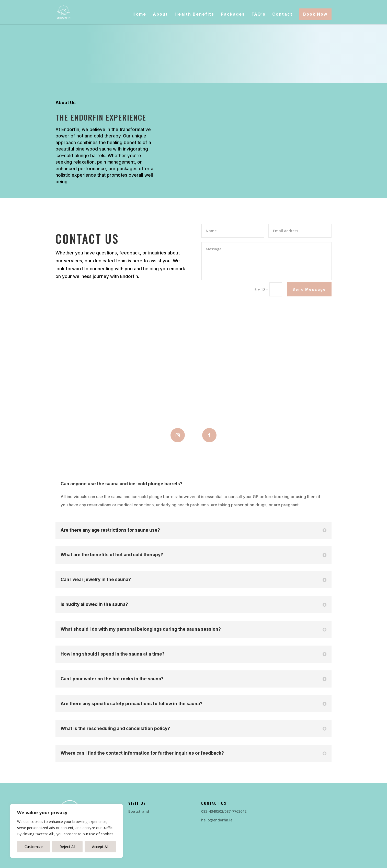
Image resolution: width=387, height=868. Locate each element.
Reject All (67, 847)
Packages (233, 14)
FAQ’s (259, 14)
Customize (34, 847)
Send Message (309, 289)
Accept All (100, 847)
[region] (66, 831)
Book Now (315, 14)
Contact (282, 14)
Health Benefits (194, 14)
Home (139, 14)
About (160, 14)
